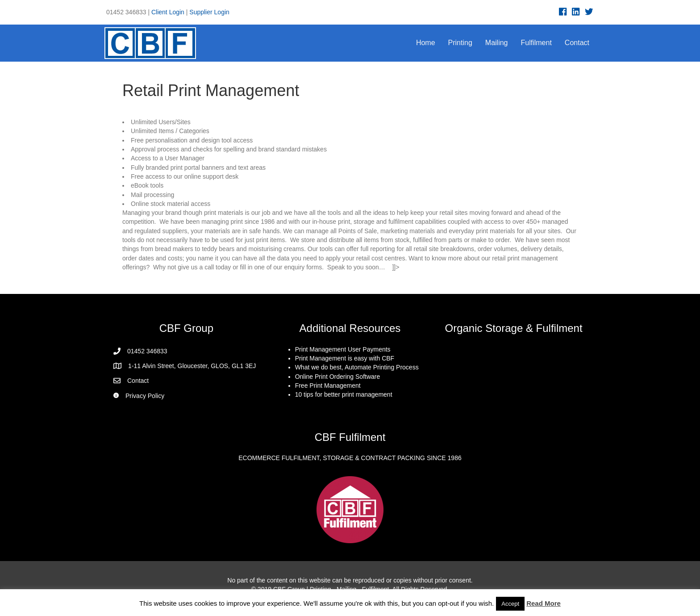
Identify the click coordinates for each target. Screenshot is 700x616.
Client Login (168, 12)
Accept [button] (510, 604)
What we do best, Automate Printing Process (357, 367)
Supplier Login (209, 12)
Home (426, 43)
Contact (577, 43)
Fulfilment (536, 43)
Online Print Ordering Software (338, 377)
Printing (460, 43)
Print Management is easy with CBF (345, 358)
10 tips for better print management (344, 394)
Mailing (497, 43)
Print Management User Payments (343, 349)
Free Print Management (328, 386)
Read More (544, 603)
